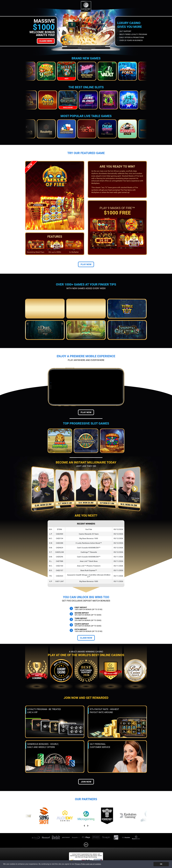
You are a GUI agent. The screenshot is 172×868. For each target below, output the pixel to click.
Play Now (86, 264)
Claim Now (86, 638)
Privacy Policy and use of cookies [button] (88, 864)
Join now (86, 782)
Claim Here (46, 41)
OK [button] (161, 864)
